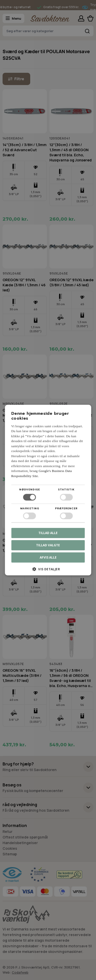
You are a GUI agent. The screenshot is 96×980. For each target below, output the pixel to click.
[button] (48, 571)
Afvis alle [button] (48, 557)
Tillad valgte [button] (48, 545)
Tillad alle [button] (48, 533)
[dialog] (48, 490)
